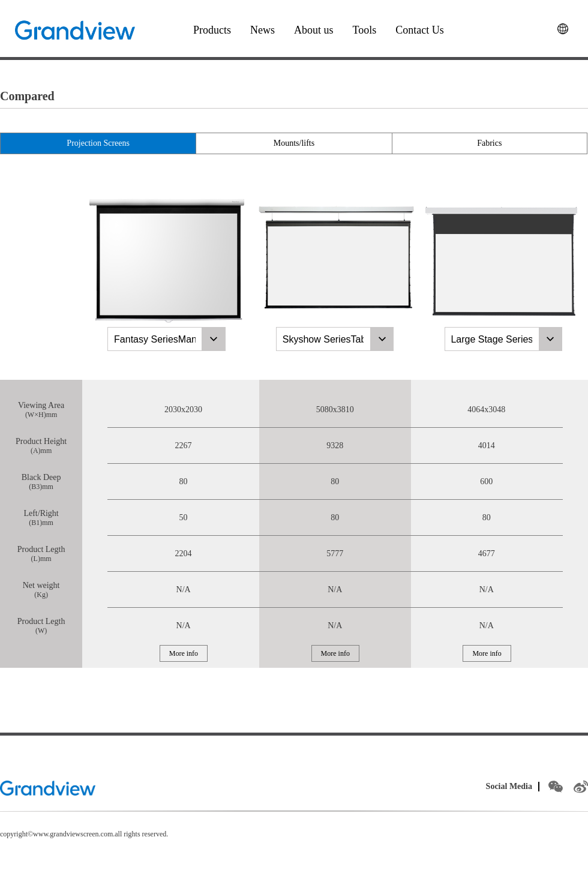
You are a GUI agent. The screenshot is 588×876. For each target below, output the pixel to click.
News (262, 30)
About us (314, 30)
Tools (365, 30)
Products (212, 30)
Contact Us (420, 30)
